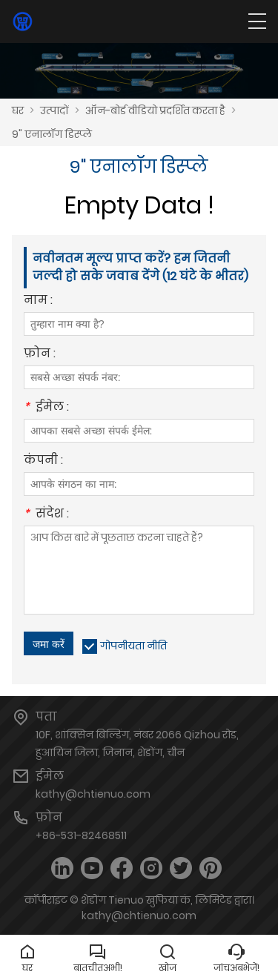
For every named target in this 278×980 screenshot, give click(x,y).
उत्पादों (54, 110)
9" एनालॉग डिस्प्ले (52, 134)
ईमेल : (46, 408)
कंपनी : (43, 461)
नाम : (38, 301)
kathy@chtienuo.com (93, 794)
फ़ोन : (40, 355)
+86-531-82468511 (81, 835)
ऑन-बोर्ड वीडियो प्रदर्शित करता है (155, 110)
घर (18, 110)
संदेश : (46, 515)
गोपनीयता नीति (133, 646)
